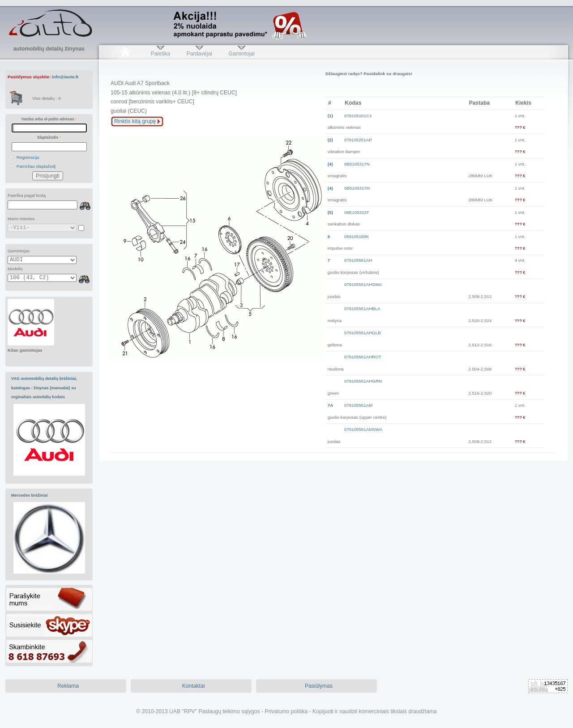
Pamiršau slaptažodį (36, 166)
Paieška (160, 54)
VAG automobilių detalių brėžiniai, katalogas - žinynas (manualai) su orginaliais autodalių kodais (44, 388)
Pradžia (125, 54)
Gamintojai (241, 54)
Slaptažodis (49, 137)
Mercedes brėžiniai (30, 495)
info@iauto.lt (65, 77)
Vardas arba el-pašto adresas (49, 119)
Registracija (28, 157)
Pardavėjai (199, 54)
